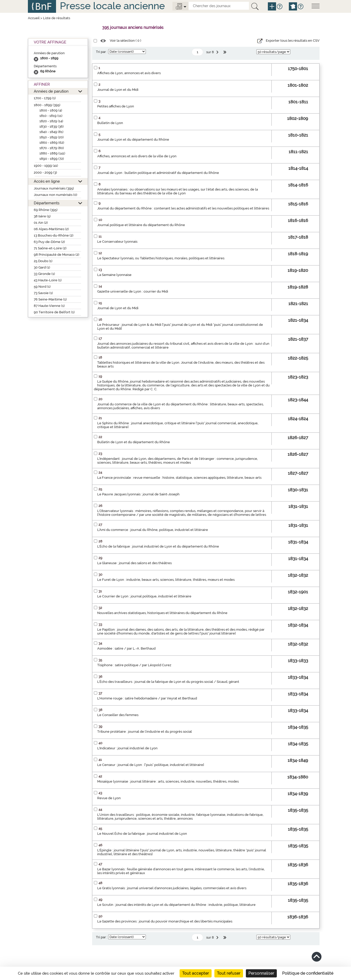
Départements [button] (47, 203)
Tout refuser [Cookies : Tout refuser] (229, 973)
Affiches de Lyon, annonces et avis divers (129, 73)
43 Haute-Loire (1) (48, 280)
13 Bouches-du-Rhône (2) (54, 235)
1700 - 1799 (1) (45, 98)
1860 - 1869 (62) (52, 143)
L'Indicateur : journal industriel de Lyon (127, 748)
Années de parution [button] (51, 91)
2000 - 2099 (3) (45, 172)
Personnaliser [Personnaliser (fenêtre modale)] (261, 973)
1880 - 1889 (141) (52, 153)
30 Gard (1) (42, 267)
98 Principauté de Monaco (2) (57, 255)
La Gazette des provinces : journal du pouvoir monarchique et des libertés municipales (165, 921)
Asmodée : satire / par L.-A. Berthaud (126, 648)
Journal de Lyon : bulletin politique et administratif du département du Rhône (158, 173)
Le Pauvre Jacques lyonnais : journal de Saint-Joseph (138, 494)
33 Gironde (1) (44, 274)
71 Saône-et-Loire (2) (50, 248)
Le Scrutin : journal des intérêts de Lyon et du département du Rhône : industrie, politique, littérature (176, 905)
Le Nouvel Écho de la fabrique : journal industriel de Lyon (142, 834)
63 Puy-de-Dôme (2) (49, 242)
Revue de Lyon (109, 798)
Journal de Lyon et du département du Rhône (133, 140)
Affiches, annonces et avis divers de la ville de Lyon (137, 156)
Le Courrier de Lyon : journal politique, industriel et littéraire (144, 596)
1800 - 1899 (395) (47, 105)
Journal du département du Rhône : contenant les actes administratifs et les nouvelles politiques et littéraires (183, 208)
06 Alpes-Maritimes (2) (51, 229)
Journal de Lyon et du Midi (118, 90)
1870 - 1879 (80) (52, 148)
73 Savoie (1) (43, 293)
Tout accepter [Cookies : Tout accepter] (196, 973)
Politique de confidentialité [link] (308, 973)
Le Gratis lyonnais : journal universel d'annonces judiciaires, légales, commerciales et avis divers (172, 888)
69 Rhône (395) (46, 210)
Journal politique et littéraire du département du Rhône (141, 225)
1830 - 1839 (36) (52, 126)
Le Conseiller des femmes (118, 715)
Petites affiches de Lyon (116, 106)
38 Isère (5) (42, 216)
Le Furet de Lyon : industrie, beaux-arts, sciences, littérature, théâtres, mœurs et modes (166, 580)
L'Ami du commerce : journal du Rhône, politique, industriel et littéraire (153, 530)
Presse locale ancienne (112, 6)
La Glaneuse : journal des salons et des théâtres (134, 563)
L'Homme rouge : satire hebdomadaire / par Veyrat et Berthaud (147, 698)
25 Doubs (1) (43, 261)
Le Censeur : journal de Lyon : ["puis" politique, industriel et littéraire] (151, 765)
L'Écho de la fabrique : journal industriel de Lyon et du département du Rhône (158, 546)
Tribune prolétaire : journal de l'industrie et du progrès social (145, 732)
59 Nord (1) (42, 287)
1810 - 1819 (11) (51, 116)
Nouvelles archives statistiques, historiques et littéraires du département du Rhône (162, 613)
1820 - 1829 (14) (51, 121)
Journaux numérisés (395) (54, 188)
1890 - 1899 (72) (52, 159)
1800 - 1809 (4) (51, 110)
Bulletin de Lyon (110, 123)
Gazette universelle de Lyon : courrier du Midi (133, 291)
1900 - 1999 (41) (46, 166)
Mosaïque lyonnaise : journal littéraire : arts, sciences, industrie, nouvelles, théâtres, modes (168, 781)
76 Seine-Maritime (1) (50, 299)
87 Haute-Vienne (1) (49, 306)
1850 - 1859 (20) (52, 137)
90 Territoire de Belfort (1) (54, 312)
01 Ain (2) (41, 223)
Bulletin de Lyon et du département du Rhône (134, 442)
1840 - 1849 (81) (51, 132)
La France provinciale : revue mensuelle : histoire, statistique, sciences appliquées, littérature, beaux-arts (179, 478)
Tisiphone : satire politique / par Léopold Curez (134, 665)
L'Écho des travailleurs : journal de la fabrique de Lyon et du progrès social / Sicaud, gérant (168, 682)
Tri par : (102, 52)
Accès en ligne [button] (47, 181)
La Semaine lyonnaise (114, 275)
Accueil (34, 18)
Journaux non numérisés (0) (56, 195)
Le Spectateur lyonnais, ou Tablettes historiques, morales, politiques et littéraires (161, 258)
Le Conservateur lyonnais (117, 242)
